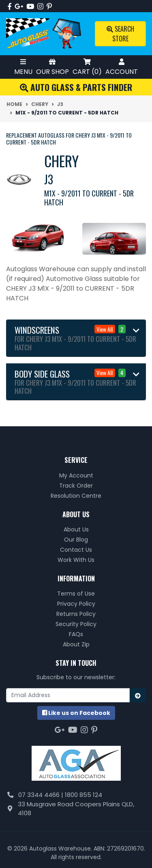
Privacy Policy (76, 604)
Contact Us (76, 550)
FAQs (76, 634)
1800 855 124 (83, 795)
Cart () (87, 67)
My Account (76, 475)
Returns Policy (76, 614)
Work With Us (76, 560)
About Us (76, 529)
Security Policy (76, 624)
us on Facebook (76, 713)
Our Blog (76, 540)
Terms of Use (76, 594)
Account (122, 67)
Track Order (76, 486)
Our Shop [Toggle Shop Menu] (52, 67)
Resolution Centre (76, 496)
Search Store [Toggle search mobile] (120, 34)
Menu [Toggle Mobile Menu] (23, 67)
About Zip (76, 644)
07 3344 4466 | (42, 795)
